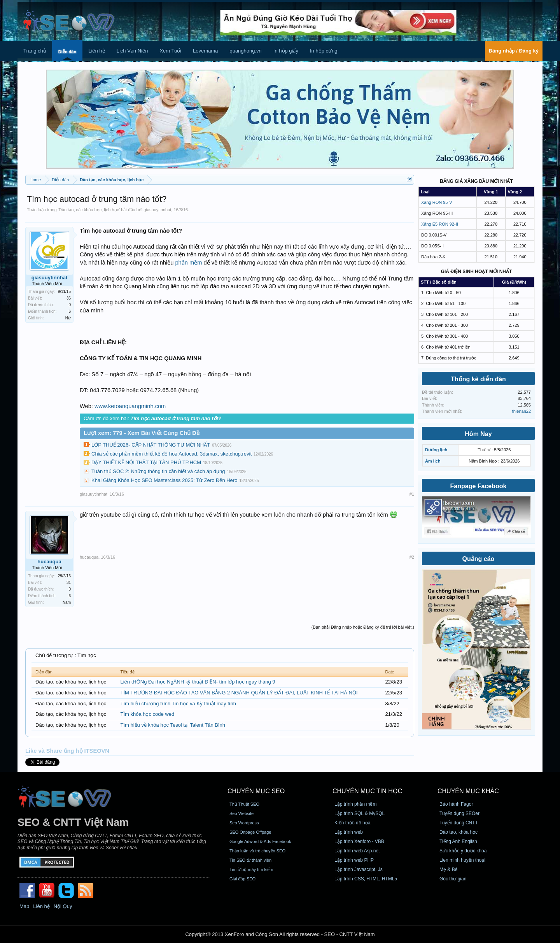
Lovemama (205, 51)
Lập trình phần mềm (355, 804)
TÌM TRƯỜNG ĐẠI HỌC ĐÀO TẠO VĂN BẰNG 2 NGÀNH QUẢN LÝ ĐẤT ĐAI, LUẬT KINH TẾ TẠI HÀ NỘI (239, 693)
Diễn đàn (67, 52)
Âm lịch (433, 461)
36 (69, 298)
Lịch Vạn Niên (132, 51)
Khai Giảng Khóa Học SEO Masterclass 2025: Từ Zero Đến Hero (164, 480)
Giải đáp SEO (242, 879)
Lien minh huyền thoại (462, 860)
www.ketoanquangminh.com (130, 406)
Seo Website (241, 813)
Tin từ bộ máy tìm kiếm (251, 869)
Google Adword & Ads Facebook (260, 841)
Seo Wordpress (244, 823)
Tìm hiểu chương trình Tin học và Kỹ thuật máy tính (178, 704)
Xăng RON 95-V (437, 202)
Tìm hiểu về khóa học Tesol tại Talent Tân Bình (173, 725)
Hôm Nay (478, 434)
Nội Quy (63, 906)
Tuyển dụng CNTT (459, 823)
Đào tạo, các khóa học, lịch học (89, 210)
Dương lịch (436, 450)
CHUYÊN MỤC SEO (256, 791)
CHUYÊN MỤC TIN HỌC (367, 791)
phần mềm (188, 263)
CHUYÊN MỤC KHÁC (468, 791)
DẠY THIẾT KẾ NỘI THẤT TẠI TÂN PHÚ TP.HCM (146, 462)
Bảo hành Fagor (456, 804)
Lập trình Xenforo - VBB (359, 841)
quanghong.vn (245, 51)
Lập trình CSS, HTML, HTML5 (366, 879)
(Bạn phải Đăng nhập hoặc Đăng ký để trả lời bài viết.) (363, 627)
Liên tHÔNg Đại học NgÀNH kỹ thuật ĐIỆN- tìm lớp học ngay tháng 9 (198, 682)
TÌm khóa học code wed (147, 714)
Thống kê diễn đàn (478, 379)
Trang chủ (35, 51)
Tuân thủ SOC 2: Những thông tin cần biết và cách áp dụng (158, 471)
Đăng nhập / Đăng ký (514, 51)
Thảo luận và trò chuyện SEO (257, 851)
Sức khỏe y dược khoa (463, 851)
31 (69, 583)
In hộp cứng (324, 51)
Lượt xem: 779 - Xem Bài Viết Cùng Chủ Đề (142, 433)
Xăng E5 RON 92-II (440, 224)
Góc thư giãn (453, 879)
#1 (412, 494)
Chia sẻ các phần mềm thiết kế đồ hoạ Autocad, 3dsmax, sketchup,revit (171, 454)
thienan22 (521, 411)
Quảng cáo (479, 559)
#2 (412, 557)
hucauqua (49, 562)
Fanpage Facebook (479, 486)
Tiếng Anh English (458, 841)
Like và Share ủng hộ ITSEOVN (67, 751)
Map (24, 906)
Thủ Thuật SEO (244, 804)
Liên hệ (96, 51)
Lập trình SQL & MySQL (360, 813)
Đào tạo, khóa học (458, 832)
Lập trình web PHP (354, 860)
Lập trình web (349, 832)
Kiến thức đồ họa (352, 823)
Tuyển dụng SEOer (459, 813)
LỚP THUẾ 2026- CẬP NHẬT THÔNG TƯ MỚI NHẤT (151, 445)
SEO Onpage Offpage (250, 832)
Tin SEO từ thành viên (250, 860)
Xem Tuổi (170, 51)
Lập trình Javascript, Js (359, 869)
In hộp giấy (286, 51)
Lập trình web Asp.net (357, 851)
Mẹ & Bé (448, 869)
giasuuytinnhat (157, 210)
